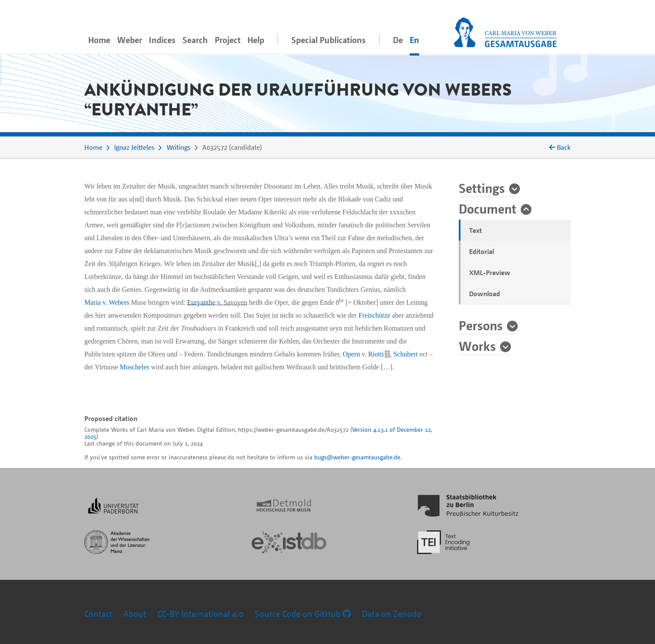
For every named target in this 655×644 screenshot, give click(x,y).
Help (256, 40)
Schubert (406, 354)
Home (99, 40)
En (414, 40)
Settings (482, 188)
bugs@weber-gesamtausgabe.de (357, 457)
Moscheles (134, 367)
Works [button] (477, 346)
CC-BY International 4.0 (201, 614)
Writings (179, 147)
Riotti (376, 354)
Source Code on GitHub (303, 614)
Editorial (482, 251)
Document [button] (488, 208)
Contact (98, 614)
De (398, 40)
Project (228, 40)
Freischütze (374, 315)
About (135, 614)
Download (485, 294)
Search (195, 40)
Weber (130, 40)
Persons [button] (481, 325)
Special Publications (329, 40)
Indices (162, 40)
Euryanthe (201, 302)
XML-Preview (490, 272)
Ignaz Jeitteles (134, 147)
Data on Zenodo (392, 614)
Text (476, 230)
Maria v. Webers (107, 302)
